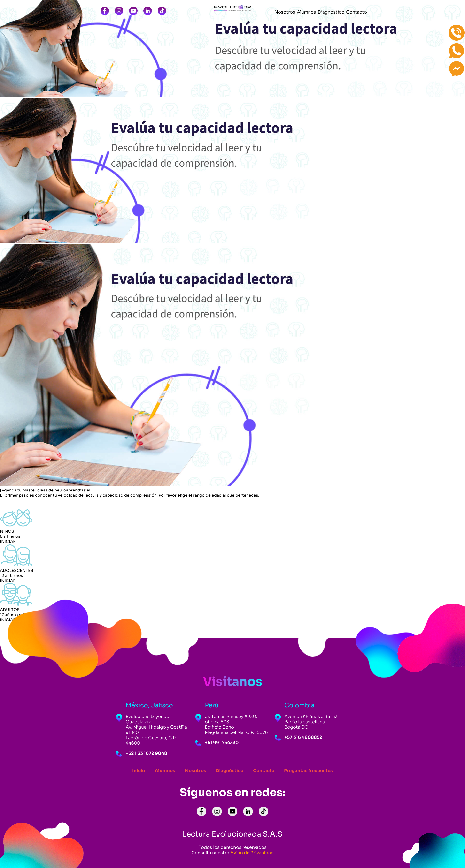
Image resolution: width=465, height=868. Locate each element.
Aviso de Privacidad (252, 853)
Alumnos (165, 771)
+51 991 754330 (222, 743)
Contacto (264, 771)
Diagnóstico (230, 771)
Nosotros (195, 771)
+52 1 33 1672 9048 (146, 753)
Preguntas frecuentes (308, 771)
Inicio (139, 771)
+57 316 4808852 (303, 737)
